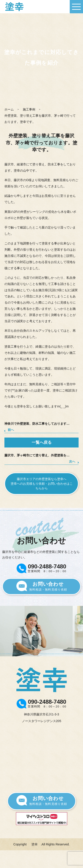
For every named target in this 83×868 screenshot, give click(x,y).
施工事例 (29, 109)
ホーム (9, 109)
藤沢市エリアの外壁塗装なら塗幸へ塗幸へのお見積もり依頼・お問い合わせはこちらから (42, 484)
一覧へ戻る (42, 442)
